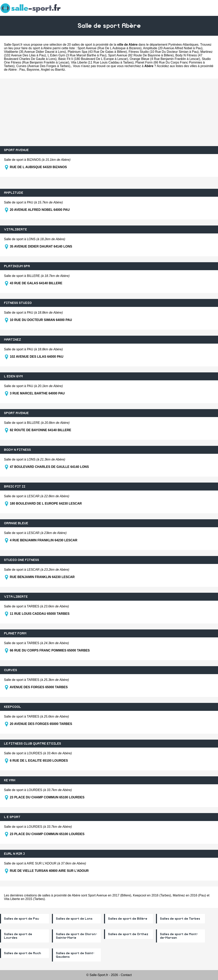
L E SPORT (12, 817)
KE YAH (10, 780)
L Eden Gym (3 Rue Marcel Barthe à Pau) (77, 55)
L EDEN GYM (13, 376)
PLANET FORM (15, 633)
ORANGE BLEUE (16, 523)
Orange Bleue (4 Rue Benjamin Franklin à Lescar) (165, 59)
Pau (22, 70)
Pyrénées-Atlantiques (183, 45)
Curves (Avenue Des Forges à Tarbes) (43, 66)
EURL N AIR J (14, 854)
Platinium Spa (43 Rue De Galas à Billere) (97, 52)
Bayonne (33, 70)
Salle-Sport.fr (13, 45)
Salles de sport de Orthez (128, 934)
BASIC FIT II (15, 487)
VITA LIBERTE (16, 597)
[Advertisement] (109, 112)
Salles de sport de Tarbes (180, 919)
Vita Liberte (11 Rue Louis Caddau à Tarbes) (102, 62)
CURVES (11, 670)
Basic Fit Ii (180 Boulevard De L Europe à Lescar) (93, 59)
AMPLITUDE (14, 193)
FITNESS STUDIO (18, 303)
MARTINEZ (12, 340)
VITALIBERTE (15, 229)
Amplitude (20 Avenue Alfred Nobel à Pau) (173, 48)
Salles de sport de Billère (128, 919)
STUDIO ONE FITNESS (22, 560)
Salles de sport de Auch (22, 953)
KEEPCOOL (12, 707)
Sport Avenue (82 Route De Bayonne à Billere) (141, 55)
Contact (126, 975)
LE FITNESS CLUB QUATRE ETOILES (33, 744)
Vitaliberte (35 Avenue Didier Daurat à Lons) (35, 52)
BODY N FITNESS (17, 450)
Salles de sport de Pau (22, 919)
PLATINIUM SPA (17, 266)
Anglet (45, 70)
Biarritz (60, 70)
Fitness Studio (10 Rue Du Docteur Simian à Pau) (164, 52)
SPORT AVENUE (16, 150)
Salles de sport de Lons (74, 919)
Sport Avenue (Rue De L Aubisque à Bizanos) (109, 48)
